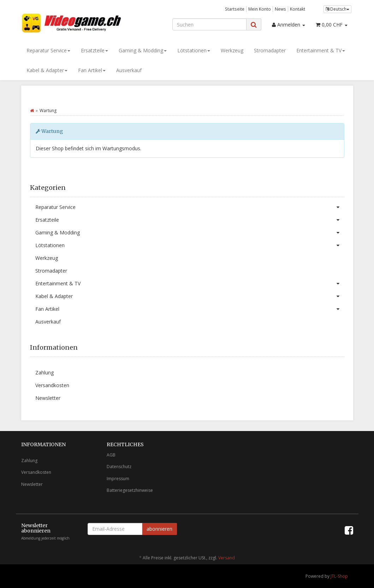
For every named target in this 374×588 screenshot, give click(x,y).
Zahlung (44, 372)
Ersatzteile (94, 50)
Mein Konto (260, 9)
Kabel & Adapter (47, 70)
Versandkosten (52, 385)
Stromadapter (270, 50)
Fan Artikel (92, 70)
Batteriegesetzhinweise (130, 490)
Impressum (118, 479)
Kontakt (298, 9)
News (280, 9)
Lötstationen (194, 50)
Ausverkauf (129, 70)
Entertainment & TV (321, 50)
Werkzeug (232, 50)
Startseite (235, 9)
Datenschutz (119, 467)
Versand (227, 558)
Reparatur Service (48, 50)
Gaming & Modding (143, 50)
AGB (111, 455)
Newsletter (48, 398)
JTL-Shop (339, 576)
